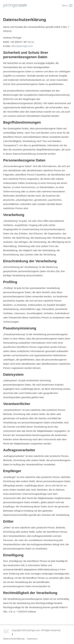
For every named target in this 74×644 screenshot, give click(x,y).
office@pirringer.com (22, 46)
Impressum (32, 639)
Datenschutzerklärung (14, 639)
